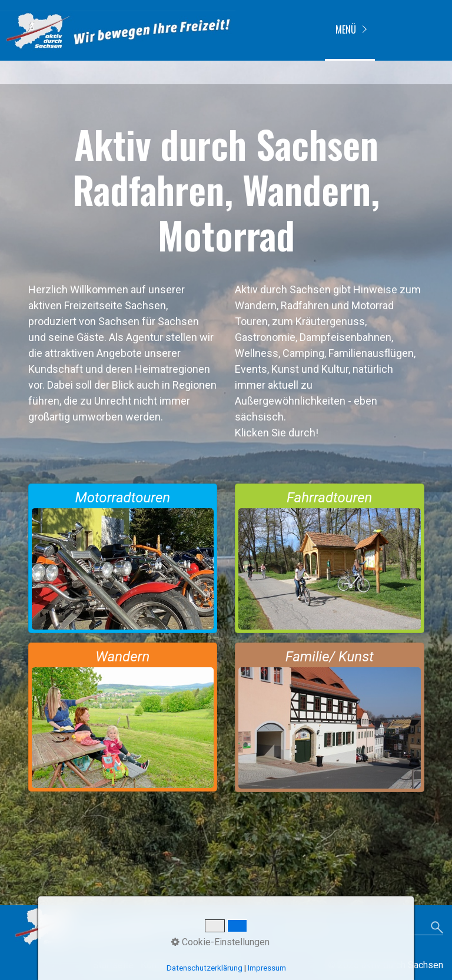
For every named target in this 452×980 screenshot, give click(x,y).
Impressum (202, 965)
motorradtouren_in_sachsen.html (123, 558)
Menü (346, 29)
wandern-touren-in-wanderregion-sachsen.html (123, 717)
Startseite (113, 965)
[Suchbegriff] (363, 928)
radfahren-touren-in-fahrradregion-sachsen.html (330, 559)
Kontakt (156, 965)
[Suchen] (437, 928)
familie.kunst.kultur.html (330, 717)
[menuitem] (350, 30)
